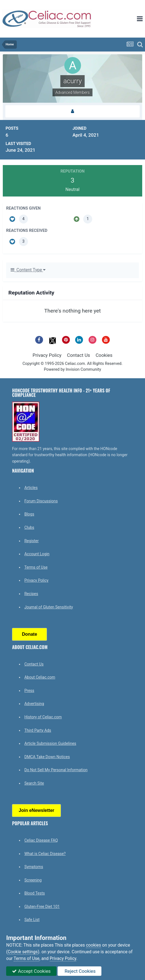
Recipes (31, 594)
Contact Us (79, 355)
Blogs (29, 514)
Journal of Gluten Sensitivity (49, 607)
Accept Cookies (31, 971)
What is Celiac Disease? (45, 854)
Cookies (104, 355)
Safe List (32, 920)
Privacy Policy (47, 355)
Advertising (34, 704)
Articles (31, 488)
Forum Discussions (41, 501)
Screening (33, 880)
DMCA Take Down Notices (47, 757)
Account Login (37, 554)
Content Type (28, 270)
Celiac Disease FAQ (41, 840)
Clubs (29, 527)
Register (31, 541)
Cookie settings (23, 952)
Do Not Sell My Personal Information (56, 770)
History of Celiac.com (43, 717)
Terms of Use (36, 567)
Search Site (34, 783)
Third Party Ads (38, 730)
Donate (30, 634)
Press (29, 691)
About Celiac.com (40, 677)
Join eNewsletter (36, 810)
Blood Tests (35, 893)
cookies (94, 945)
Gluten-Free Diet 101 (42, 907)
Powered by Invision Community (72, 369)
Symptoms (34, 867)
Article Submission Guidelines (50, 743)
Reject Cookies (79, 971)
